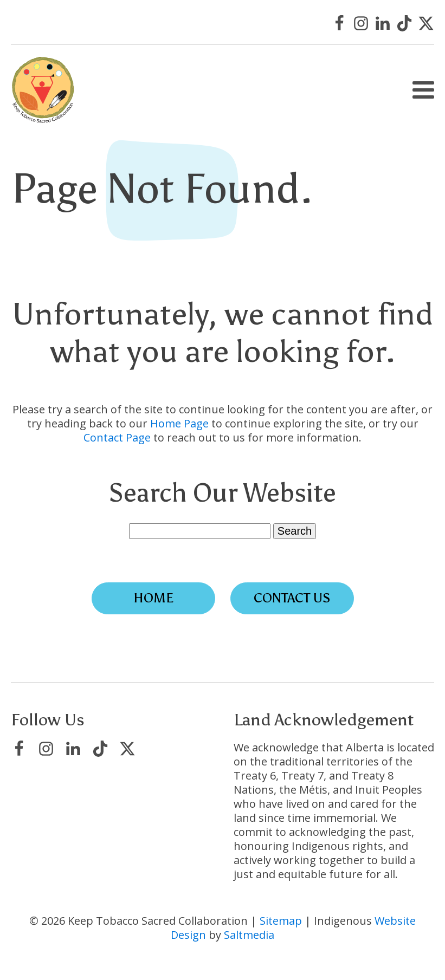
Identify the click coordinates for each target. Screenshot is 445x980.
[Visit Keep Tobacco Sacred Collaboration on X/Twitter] (426, 23)
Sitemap (281, 921)
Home (153, 598)
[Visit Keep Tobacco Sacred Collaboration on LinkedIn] (383, 23)
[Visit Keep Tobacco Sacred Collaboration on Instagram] (361, 23)
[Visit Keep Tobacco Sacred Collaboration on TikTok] (404, 23)
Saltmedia (249, 935)
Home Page (179, 423)
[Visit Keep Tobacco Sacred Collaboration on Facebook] (339, 23)
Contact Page (117, 437)
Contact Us (292, 598)
